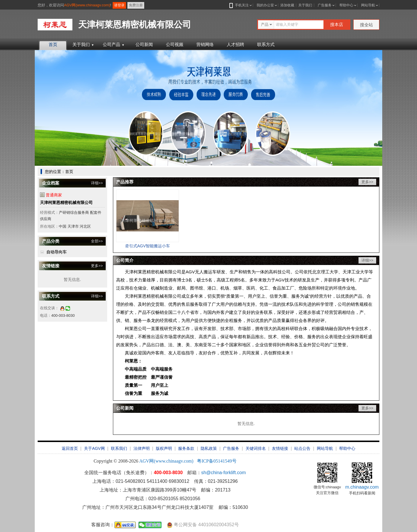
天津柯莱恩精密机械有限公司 (66, 203)
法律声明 (142, 448)
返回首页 (70, 448)
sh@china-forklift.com (224, 473)
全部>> (97, 241)
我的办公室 (265, 5)
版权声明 (164, 448)
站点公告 (302, 448)
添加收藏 (287, 5)
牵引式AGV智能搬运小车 (148, 246)
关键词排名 (256, 448)
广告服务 (325, 5)
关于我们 (305, 5)
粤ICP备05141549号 (217, 461)
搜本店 (337, 24)
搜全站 (366, 25)
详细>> (97, 183)
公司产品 (114, 44)
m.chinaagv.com (362, 487)
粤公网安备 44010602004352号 (203, 525)
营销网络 (205, 44)
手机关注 (241, 5)
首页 (53, 44)
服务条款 (186, 448)
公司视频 (175, 44)
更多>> (97, 266)
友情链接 (280, 448)
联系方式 (266, 44)
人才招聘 (235, 44)
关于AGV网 (94, 448)
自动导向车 (56, 252)
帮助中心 (346, 5)
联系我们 (119, 448)
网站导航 (368, 5)
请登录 (119, 5)
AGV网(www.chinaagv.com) (87, 5)
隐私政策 (209, 448)
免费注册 (136, 5)
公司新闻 (144, 44)
